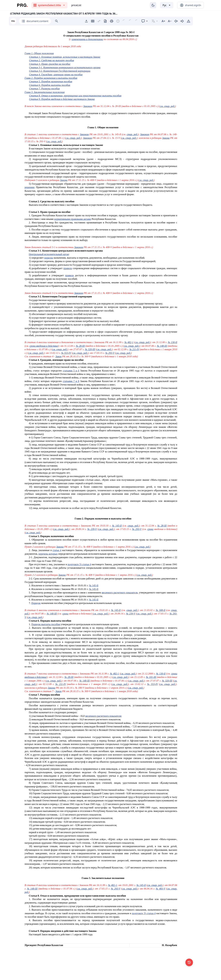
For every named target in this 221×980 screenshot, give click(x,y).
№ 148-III (162, 346)
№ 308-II (161, 610)
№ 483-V (160, 889)
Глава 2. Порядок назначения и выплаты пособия (51, 78)
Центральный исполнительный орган (49, 254)
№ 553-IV (66, 353)
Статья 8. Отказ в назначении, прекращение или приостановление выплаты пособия (75, 96)
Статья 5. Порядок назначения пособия (51, 81)
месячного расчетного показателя (120, 593)
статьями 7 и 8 (71, 381)
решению (30, 187)
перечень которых (48, 554)
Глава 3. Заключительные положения (45, 92)
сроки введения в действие (44, 346)
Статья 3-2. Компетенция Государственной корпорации (60, 71)
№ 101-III (151, 677)
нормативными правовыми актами (73, 219)
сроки (150, 529)
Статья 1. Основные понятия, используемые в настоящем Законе (65, 57)
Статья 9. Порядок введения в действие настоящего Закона (62, 99)
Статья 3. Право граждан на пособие (50, 64)
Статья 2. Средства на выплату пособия (51, 60)
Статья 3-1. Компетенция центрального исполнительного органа (65, 67)
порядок (49, 258)
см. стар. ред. (167, 106)
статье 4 (57, 550)
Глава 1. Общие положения (39, 53)
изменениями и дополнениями (87, 39)
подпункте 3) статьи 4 (144, 913)
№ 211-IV (134, 349)
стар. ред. (132, 134)
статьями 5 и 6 (71, 371)
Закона (166, 138)
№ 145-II (117, 526)
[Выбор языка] (167, 5)
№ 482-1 (129, 342)
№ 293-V (110, 353)
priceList (76, 5)
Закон (59, 356)
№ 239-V (92, 529)
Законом (88, 106)
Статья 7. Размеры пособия (44, 89)
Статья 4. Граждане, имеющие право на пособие (56, 75)
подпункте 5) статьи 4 (79, 564)
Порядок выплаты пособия (46, 624)
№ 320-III (90, 349)
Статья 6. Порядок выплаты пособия (50, 85)
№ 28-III (80, 346)
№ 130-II (172, 342)
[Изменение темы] (153, 5)
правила (68, 268)
